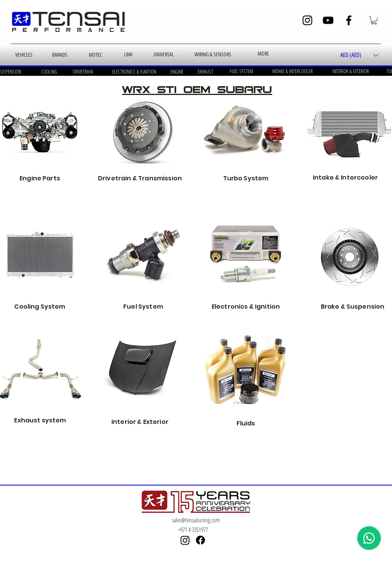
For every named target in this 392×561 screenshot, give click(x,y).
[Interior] (143, 366)
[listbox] (359, 55)
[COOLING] (49, 72)
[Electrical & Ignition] (246, 254)
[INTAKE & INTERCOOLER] (292, 71)
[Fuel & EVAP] (143, 254)
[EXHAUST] (205, 72)
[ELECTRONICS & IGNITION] (134, 72)
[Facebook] (349, 20)
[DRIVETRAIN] (83, 72)
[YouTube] (328, 20)
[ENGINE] (177, 72)
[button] (374, 20)
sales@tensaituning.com (196, 520)
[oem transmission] (143, 132)
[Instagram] (307, 20)
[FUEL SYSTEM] (241, 71)
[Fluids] (246, 370)
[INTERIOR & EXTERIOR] (351, 71)
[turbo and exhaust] (246, 132)
